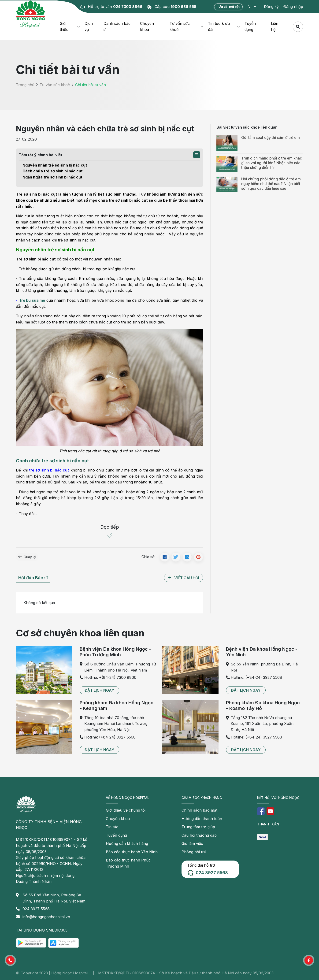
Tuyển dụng (250, 26)
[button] (197, 155)
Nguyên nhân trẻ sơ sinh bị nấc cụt (55, 165)
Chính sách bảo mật (199, 810)
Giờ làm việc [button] (192, 843)
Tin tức (112, 827)
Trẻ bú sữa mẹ (32, 300)
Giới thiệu (64, 26)
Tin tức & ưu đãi (219, 26)
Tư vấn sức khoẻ (180, 26)
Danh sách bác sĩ (117, 26)
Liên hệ (275, 26)
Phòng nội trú (194, 852)
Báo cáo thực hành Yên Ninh (132, 852)
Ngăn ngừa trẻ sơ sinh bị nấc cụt (52, 177)
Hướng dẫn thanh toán (202, 819)
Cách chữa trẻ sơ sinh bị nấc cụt (53, 171)
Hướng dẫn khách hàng (127, 843)
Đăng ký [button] (271, 7)
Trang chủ (25, 85)
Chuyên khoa (147, 26)
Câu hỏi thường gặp (199, 835)
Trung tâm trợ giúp (198, 827)
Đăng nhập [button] (293, 7)
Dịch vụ (89, 26)
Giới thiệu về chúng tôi (126, 810)
